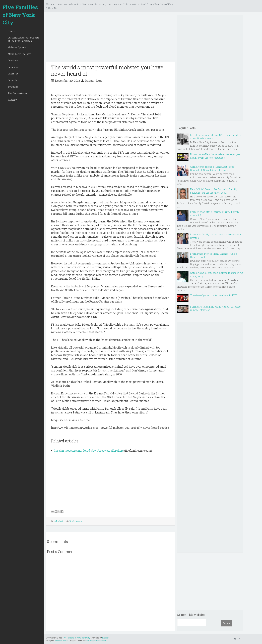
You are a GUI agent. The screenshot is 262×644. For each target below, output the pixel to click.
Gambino (13, 74)
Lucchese (13, 60)
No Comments (76, 521)
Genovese (13, 67)
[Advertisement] (110, 38)
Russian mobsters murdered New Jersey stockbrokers (89, 450)
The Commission (18, 93)
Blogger (105, 638)
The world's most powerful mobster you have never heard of (107, 70)
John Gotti (59, 521)
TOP (237, 638)
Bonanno (13, 87)
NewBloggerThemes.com (96, 640)
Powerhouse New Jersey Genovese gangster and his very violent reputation (216, 156)
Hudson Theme (61, 640)
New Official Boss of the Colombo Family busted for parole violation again (214, 191)
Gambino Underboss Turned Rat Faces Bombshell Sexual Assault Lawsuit (212, 168)
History (12, 100)
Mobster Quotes (17, 47)
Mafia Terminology (19, 54)
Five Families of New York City (20, 15)
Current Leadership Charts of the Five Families (23, 39)
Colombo (13, 80)
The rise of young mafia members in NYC (214, 295)
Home (11, 31)
